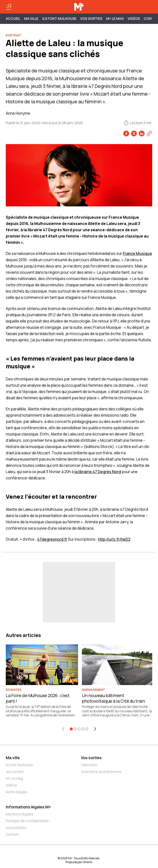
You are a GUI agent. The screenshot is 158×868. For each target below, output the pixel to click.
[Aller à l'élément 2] (75, 729)
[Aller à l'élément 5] (87, 729)
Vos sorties (91, 18)
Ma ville (13, 758)
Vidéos (134, 18)
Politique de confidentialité (27, 821)
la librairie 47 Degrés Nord (98, 472)
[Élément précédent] (63, 729)
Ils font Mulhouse (19, 765)
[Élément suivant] (95, 729)
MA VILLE (31, 18)
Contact (12, 834)
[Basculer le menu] (9, 7)
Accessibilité (16, 828)
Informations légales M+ (28, 807)
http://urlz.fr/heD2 (114, 539)
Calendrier (89, 765)
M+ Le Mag (115, 18)
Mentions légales (20, 814)
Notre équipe (16, 792)
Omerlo (87, 862)
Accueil (13, 18)
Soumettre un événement (101, 772)
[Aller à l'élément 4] (83, 729)
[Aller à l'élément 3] (79, 729)
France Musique (137, 253)
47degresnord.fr (52, 539)
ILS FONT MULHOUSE (59, 18)
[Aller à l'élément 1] (71, 729)
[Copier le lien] (149, 133)
